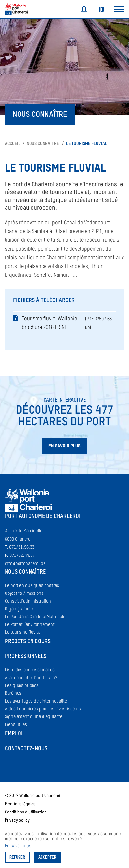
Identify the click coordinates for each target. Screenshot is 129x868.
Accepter (47, 857)
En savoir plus (18, 846)
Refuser (17, 857)
